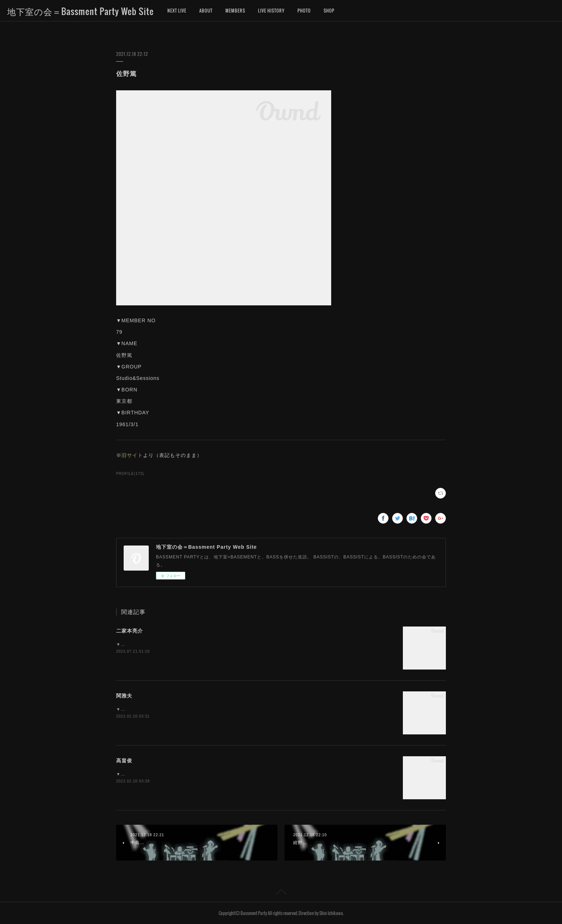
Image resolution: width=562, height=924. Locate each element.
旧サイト (132, 455)
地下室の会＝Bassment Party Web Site (80, 11)
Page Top (281, 893)
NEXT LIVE (177, 11)
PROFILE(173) (130, 474)
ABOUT (206, 11)
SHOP (329, 11)
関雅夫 (124, 696)
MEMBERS (235, 11)
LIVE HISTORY (271, 11)
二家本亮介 (130, 631)
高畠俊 (124, 761)
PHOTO (304, 11)
